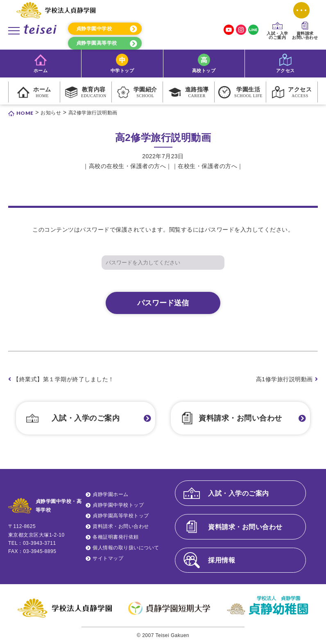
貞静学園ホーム (111, 494)
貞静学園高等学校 (97, 43)
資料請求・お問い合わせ (240, 418)
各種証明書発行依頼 (116, 537)
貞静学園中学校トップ (118, 505)
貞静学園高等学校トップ (121, 516)
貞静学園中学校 (94, 29)
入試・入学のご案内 (86, 418)
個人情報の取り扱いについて (126, 548)
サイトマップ (108, 558)
